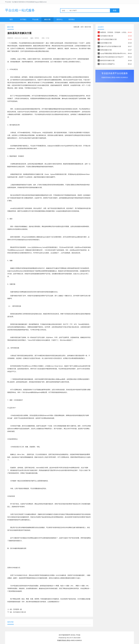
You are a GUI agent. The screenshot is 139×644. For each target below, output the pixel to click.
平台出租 (35, 19)
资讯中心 (60, 19)
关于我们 (23, 19)
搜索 (115, 10)
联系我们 (72, 19)
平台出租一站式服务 (20, 10)
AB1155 (69, 638)
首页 (11, 19)
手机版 (78, 635)
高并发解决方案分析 (20, 612)
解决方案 (47, 19)
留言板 (73, 635)
